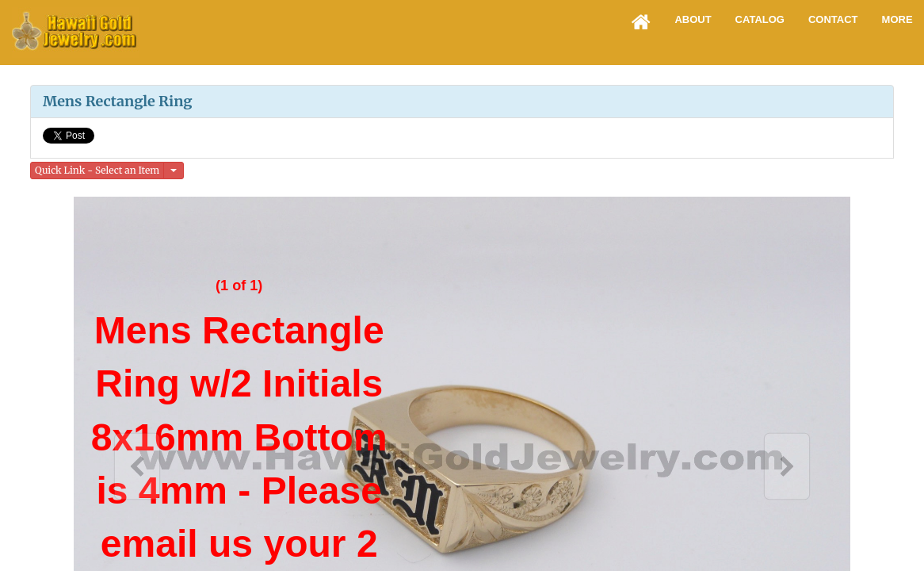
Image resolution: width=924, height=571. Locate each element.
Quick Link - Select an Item (97, 170)
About (693, 19)
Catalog (760, 19)
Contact (833, 19)
